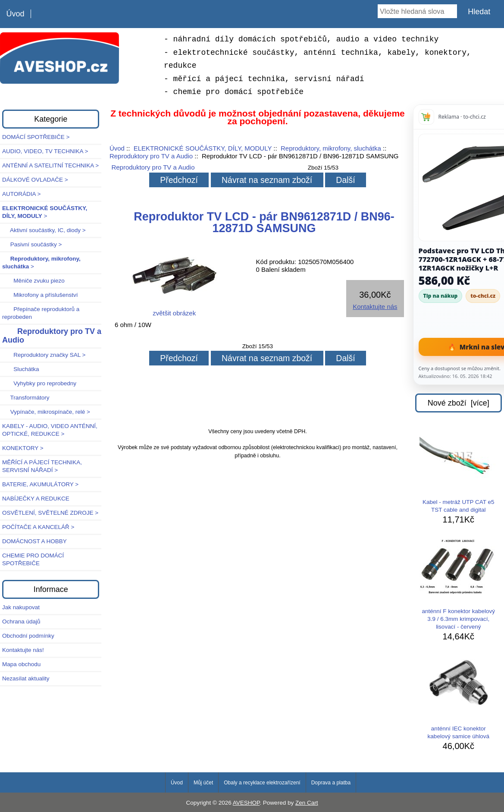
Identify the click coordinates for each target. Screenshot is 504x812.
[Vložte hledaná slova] (417, 11)
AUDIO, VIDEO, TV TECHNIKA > (45, 151)
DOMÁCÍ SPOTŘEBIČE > (36, 137)
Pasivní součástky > (32, 244)
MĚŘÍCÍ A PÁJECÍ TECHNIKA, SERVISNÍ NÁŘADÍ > (42, 466)
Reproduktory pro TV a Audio (151, 156)
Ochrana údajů (21, 622)
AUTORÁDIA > (21, 194)
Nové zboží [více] (459, 403)
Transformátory (26, 398)
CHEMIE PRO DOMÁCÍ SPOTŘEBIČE (33, 559)
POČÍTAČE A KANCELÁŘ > (38, 527)
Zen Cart (307, 803)
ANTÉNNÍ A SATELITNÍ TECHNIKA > (50, 165)
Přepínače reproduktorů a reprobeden (41, 313)
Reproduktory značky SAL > (44, 355)
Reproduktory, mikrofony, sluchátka (331, 148)
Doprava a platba (331, 783)
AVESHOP (246, 803)
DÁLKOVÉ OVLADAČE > (35, 180)
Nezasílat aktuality (26, 678)
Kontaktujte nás (375, 307)
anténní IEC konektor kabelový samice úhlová (458, 698)
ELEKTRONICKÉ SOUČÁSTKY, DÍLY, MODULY (203, 148)
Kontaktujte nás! (23, 650)
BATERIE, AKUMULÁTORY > (40, 484)
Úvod (15, 14)
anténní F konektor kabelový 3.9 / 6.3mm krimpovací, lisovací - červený (458, 584)
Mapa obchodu (21, 664)
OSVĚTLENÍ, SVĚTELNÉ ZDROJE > (50, 513)
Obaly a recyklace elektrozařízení (262, 783)
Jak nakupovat (21, 607)
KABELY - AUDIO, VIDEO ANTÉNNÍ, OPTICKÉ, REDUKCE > (50, 430)
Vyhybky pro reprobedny (39, 383)
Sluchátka (21, 369)
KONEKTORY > (23, 448)
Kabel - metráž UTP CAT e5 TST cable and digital (458, 471)
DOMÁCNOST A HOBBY (34, 541)
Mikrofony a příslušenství (40, 295)
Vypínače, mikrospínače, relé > (46, 412)
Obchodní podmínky (28, 636)
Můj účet (203, 783)
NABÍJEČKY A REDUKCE (36, 499)
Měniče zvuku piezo (33, 281)
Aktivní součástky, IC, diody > (44, 230)
